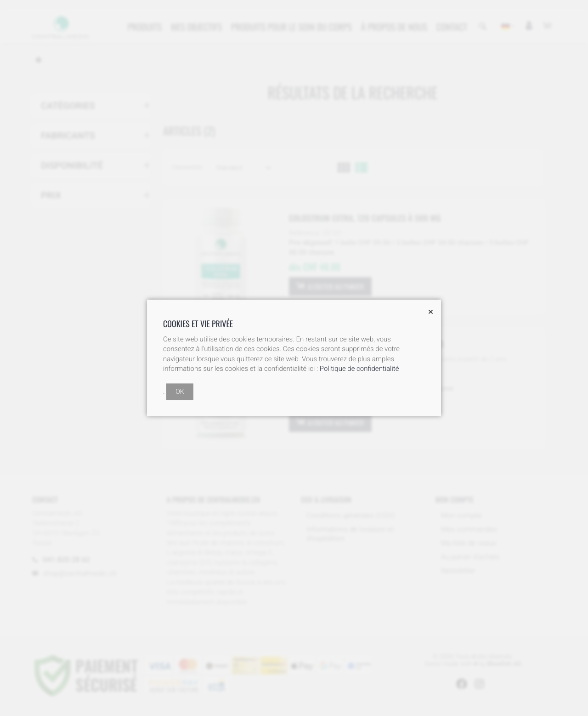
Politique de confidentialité (359, 369)
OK (180, 392)
